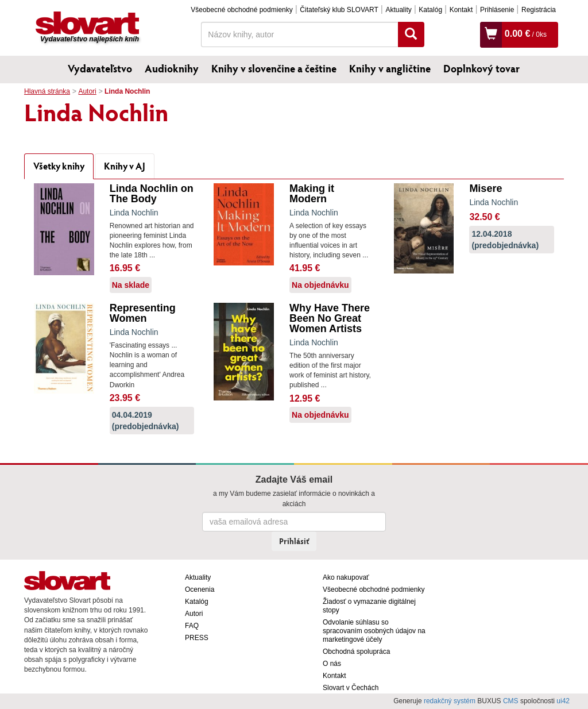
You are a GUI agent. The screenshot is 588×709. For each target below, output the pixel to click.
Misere (486, 188)
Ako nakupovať (346, 577)
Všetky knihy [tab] (59, 166)
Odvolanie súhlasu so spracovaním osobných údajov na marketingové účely (374, 631)
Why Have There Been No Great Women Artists (330, 318)
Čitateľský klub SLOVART (339, 10)
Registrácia (539, 10)
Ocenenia (200, 589)
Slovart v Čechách (351, 688)
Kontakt (461, 10)
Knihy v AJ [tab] (125, 166)
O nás (332, 664)
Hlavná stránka (47, 91)
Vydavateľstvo (100, 68)
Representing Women (143, 313)
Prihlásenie (497, 10)
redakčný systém (450, 701)
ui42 (563, 701)
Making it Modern (312, 194)
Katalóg (430, 10)
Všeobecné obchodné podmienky (241, 10)
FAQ (192, 626)
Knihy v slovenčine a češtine (274, 68)
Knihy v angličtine (390, 68)
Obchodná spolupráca (356, 652)
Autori (87, 91)
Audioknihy (172, 68)
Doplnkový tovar (481, 68)
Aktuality (398, 10)
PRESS (197, 638)
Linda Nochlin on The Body (152, 194)
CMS (511, 701)
